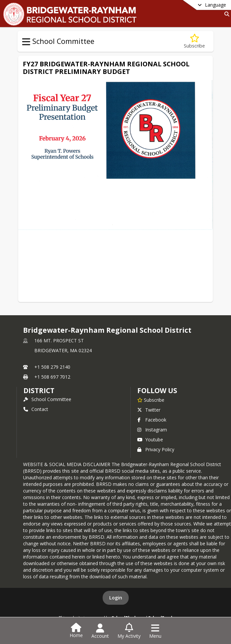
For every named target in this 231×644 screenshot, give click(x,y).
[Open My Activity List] (129, 631)
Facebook (152, 420)
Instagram (152, 430)
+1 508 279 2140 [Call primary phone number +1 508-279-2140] (52, 367)
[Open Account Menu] (100, 631)
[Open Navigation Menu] (155, 631)
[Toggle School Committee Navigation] (26, 42)
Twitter (149, 410)
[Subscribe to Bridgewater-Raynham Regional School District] (151, 400)
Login (116, 598)
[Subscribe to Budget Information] (194, 41)
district (39, 390)
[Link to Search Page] (226, 14)
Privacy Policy (156, 449)
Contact (36, 409)
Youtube (150, 440)
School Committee (47, 399)
